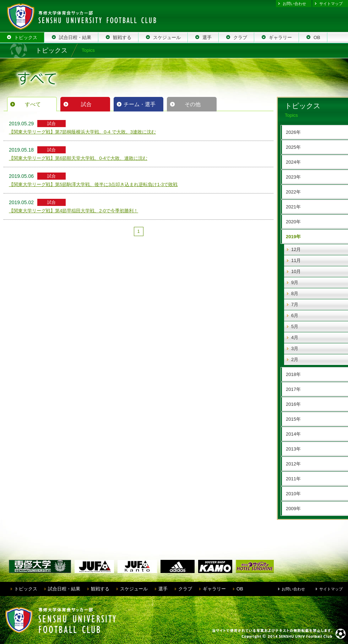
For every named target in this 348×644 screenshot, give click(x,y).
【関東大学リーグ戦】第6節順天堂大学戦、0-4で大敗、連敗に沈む (78, 158)
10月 (296, 271)
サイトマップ (331, 4)
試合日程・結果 (64, 589)
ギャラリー (214, 589)
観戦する (100, 589)
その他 (193, 104)
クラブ (185, 589)
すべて (33, 104)
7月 (295, 304)
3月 (295, 348)
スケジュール (134, 589)
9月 (295, 282)
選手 (163, 589)
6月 (295, 315)
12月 (296, 249)
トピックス (26, 589)
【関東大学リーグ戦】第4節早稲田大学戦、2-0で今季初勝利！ (74, 211)
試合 (86, 104)
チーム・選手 (140, 104)
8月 (295, 293)
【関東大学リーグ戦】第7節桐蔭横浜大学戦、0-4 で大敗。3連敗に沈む (82, 132)
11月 (296, 260)
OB (240, 589)
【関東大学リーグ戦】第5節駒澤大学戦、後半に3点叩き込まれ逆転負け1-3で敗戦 (93, 184)
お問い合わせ (294, 4)
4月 (295, 337)
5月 (295, 326)
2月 (295, 359)
